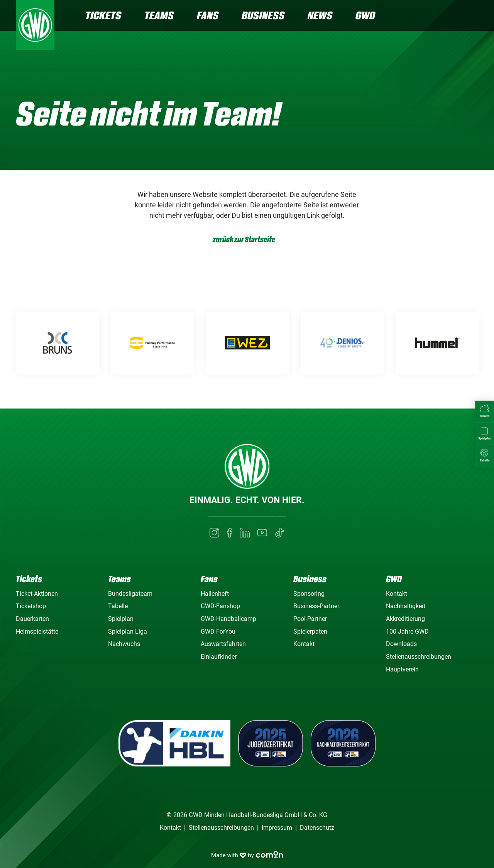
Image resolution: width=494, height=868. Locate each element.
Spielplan (121, 619)
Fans (208, 15)
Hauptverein (402, 669)
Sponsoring (309, 594)
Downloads (401, 644)
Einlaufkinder (219, 657)
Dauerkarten (32, 619)
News (320, 15)
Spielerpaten (310, 632)
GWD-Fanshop (220, 606)
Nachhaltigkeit (406, 606)
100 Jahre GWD (407, 632)
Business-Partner (316, 606)
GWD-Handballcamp (228, 619)
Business (263, 15)
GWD (365, 15)
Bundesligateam (130, 594)
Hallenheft (215, 594)
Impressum (277, 828)
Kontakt (304, 644)
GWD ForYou (218, 632)
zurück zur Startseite (244, 240)
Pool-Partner (310, 619)
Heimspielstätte (37, 632)
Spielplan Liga (128, 632)
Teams (159, 15)
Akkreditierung (405, 619)
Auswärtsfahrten (223, 644)
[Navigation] (472, 16)
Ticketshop (31, 606)
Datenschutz (317, 828)
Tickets (103, 15)
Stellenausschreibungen (419, 657)
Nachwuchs (124, 644)
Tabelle (118, 606)
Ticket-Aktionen (37, 594)
